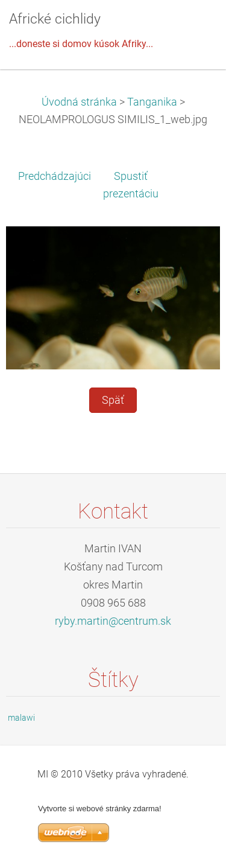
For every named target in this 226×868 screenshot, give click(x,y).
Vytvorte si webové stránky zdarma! (100, 809)
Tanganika (152, 102)
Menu (193, 27)
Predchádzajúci (55, 176)
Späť (113, 400)
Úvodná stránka (79, 102)
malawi (21, 718)
